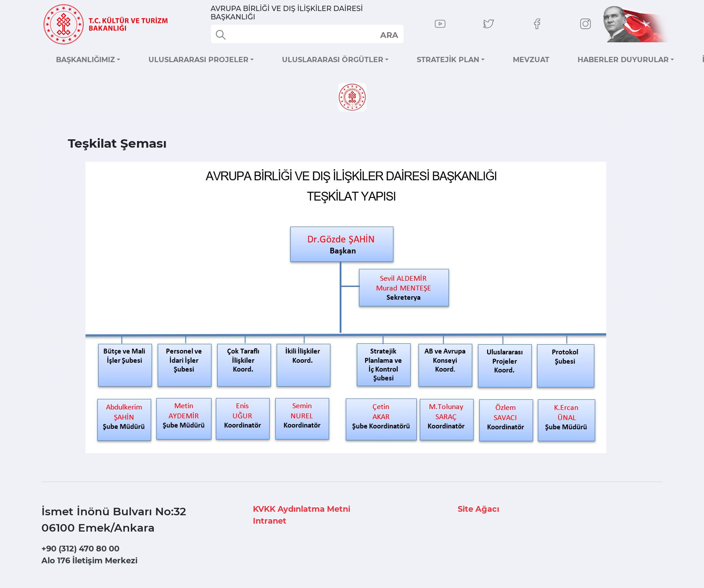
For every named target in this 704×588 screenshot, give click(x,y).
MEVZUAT (531, 60)
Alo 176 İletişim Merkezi (89, 561)
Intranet (270, 521)
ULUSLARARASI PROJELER (198, 60)
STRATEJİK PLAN (448, 60)
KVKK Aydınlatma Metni (302, 509)
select (389, 35)
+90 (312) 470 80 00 (80, 549)
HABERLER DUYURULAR (623, 60)
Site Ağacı (478, 509)
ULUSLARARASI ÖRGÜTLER (333, 60)
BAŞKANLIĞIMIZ (85, 60)
